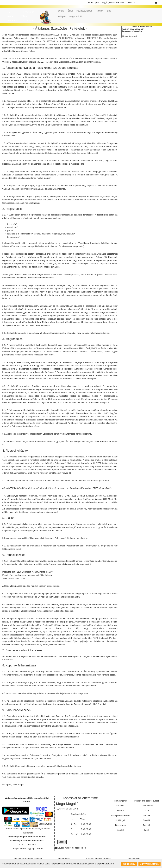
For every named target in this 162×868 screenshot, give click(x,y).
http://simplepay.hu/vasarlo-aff (44, 512)
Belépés (131, 3)
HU (91, 3)
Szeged (62, 842)
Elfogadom (129, 864)
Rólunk (100, 11)
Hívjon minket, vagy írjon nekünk (28, 848)
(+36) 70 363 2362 (115, 3)
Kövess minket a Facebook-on (70, 848)
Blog (109, 11)
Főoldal (60, 11)
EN (97, 3)
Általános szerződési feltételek (28, 859)
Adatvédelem (134, 859)
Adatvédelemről (150, 864)
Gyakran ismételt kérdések (99, 859)
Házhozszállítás (84, 11)
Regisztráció (76, 17)
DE (102, 3)
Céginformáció (63, 859)
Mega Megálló (67, 804)
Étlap (70, 11)
